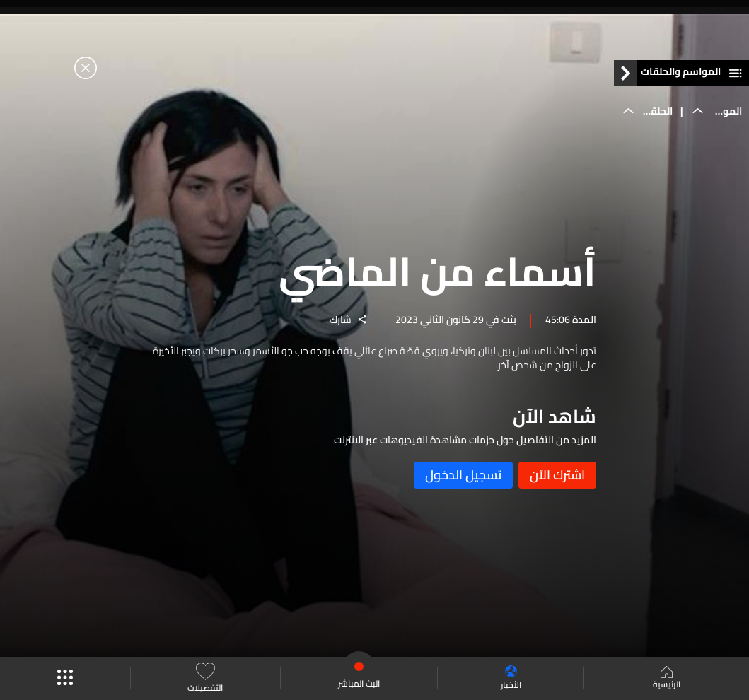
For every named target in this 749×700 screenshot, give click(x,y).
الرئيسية (667, 679)
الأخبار (511, 678)
